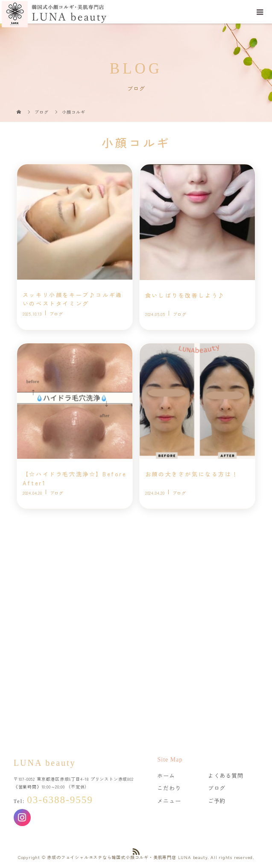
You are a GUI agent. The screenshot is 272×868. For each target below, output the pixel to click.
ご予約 (217, 801)
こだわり (169, 788)
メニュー (169, 801)
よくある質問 (226, 775)
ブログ (217, 788)
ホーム (166, 775)
